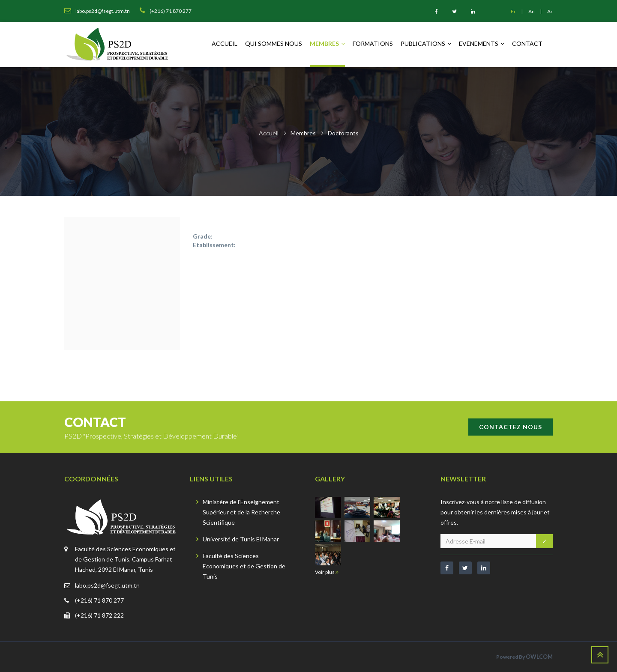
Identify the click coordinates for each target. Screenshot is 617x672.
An (532, 11)
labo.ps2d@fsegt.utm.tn (107, 585)
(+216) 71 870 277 (99, 600)
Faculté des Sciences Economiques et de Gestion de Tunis (244, 566)
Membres (327, 43)
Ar (550, 11)
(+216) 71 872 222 (99, 615)
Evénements (482, 43)
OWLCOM (539, 657)
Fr (514, 11)
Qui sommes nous (274, 43)
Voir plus (327, 572)
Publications (426, 43)
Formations (373, 43)
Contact (527, 43)
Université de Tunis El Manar (241, 539)
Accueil (225, 43)
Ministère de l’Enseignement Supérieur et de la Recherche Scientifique (241, 512)
